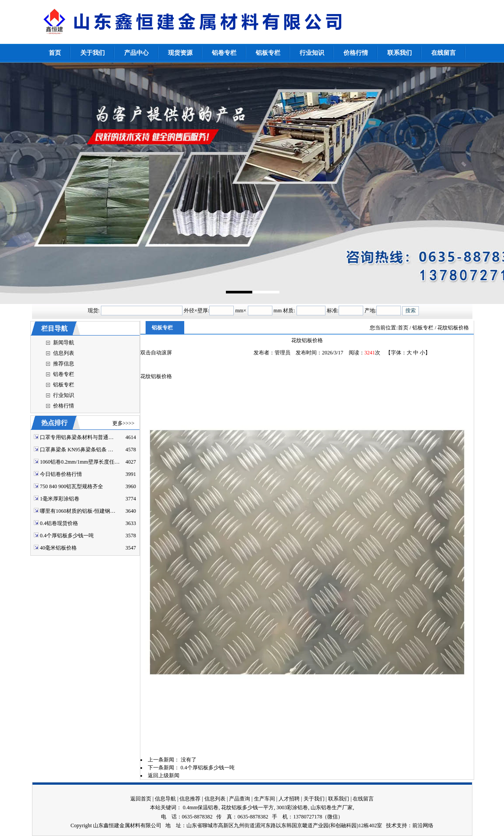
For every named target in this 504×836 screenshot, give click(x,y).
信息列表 (64, 353)
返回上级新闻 (164, 775)
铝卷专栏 (64, 374)
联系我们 (339, 799)
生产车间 (265, 799)
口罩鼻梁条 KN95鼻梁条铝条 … (77, 450)
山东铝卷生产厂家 (332, 807)
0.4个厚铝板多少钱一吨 (67, 536)
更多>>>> (123, 423)
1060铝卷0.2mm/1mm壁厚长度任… (80, 462)
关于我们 (314, 799)
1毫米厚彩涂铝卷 (60, 499)
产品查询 (239, 799)
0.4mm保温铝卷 (201, 807)
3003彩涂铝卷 (292, 807)
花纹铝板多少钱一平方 (247, 807)
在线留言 (363, 799)
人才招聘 (289, 799)
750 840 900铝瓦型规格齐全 (71, 486)
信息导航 (165, 799)
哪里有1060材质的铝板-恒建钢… (78, 511)
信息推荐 (190, 799)
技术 (391, 825)
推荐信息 (64, 364)
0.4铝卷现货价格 (59, 523)
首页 (403, 328)
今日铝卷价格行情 (61, 474)
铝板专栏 (64, 385)
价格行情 (64, 406)
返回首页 (141, 799)
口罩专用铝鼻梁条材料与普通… (77, 437)
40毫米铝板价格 (58, 548)
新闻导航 (64, 343)
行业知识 (64, 395)
